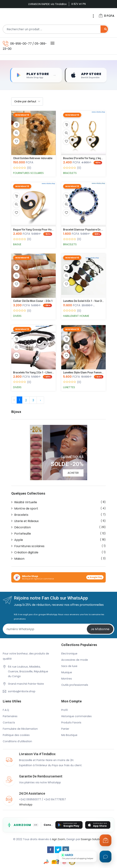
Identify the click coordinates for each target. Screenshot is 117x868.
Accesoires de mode (75, 660)
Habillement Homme (76, 316)
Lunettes (69, 387)
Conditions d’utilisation (17, 741)
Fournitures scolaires (28, 173)
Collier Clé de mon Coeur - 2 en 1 (33, 301)
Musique (67, 673)
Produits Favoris (71, 723)
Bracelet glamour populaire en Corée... (87, 230)
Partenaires (10, 716)
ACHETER (73, 473)
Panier (65, 729)
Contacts (9, 723)
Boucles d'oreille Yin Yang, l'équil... (85, 158)
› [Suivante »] (40, 400)
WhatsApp (26, 805)
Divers (17, 316)
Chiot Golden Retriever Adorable (33, 158)
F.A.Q (6, 710)
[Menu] (93, 16)
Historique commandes (76, 716)
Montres (67, 679)
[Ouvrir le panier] (106, 840)
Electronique (69, 654)
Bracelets (70, 173)
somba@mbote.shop (22, 691)
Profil (64, 710)
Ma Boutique (69, 735)
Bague (17, 245)
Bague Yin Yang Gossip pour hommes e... (38, 230)
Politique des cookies (16, 735)
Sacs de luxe (69, 666)
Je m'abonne (100, 629)
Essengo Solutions (92, 839)
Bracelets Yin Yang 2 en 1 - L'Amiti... (34, 373)
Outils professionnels (75, 685)
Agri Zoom (59, 839)
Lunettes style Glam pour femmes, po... (87, 373)
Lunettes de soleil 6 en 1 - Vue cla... (84, 301)
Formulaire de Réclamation (20, 729)
